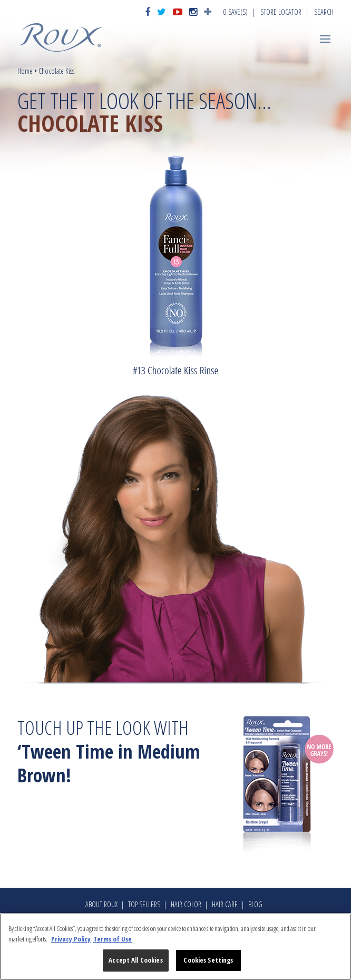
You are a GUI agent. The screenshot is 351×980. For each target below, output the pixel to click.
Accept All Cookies (135, 960)
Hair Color (186, 904)
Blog (255, 904)
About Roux (101, 904)
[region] (175, 947)
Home (25, 71)
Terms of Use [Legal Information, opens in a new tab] (113, 939)
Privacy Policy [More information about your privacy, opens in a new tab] (71, 939)
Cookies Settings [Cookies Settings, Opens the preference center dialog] (208, 960)
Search (324, 12)
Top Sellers (144, 904)
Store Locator (281, 12)
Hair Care (225, 904)
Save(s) (236, 12)
